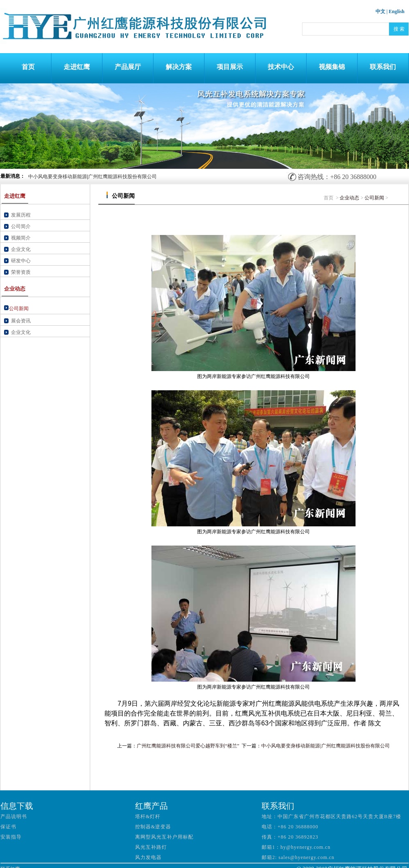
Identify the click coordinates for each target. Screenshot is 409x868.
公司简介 (21, 226)
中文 (380, 11)
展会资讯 (21, 321)
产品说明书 (14, 817)
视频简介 (21, 238)
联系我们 (383, 67)
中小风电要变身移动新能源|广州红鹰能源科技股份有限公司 (92, 177)
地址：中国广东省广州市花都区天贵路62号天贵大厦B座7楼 (331, 817)
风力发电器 (148, 857)
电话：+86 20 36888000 (290, 827)
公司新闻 (374, 198)
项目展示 (230, 67)
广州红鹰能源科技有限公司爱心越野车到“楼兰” (188, 746)
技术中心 (281, 67)
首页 (26, 67)
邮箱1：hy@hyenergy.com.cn (296, 847)
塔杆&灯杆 (148, 817)
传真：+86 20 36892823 (290, 837)
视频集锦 (332, 67)
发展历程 (21, 215)
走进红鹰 (77, 67)
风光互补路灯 (151, 847)
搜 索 (399, 29)
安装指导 (11, 837)
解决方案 (179, 67)
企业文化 (21, 249)
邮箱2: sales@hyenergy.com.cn (298, 857)
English (397, 11)
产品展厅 (128, 67)
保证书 (8, 827)
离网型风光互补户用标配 (164, 837)
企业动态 (349, 198)
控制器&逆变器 (153, 827)
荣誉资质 (21, 272)
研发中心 (21, 261)
